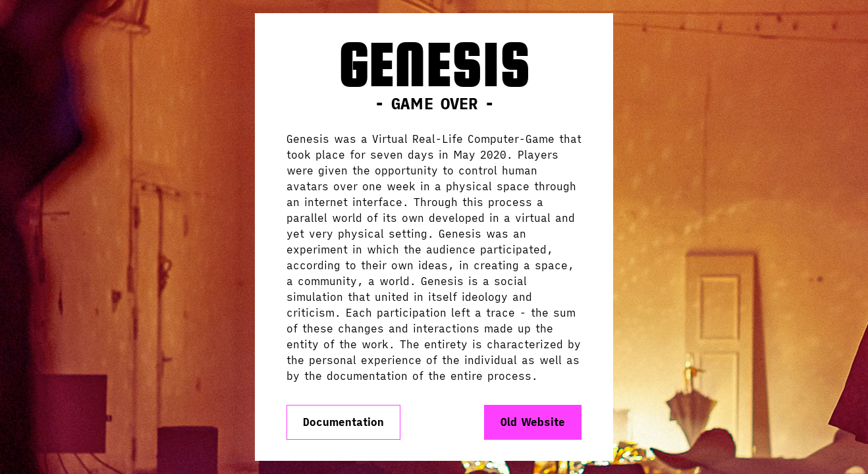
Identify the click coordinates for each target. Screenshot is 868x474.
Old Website (533, 422)
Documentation (343, 422)
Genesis (434, 66)
